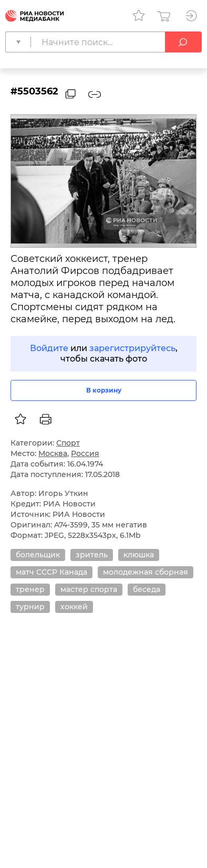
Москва (53, 453)
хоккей (74, 607)
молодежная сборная (146, 572)
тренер (30, 589)
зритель (92, 555)
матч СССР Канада (51, 572)
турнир (30, 607)
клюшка (139, 555)
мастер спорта (89, 589)
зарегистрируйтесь (132, 348)
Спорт (68, 443)
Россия (85, 453)
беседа (147, 589)
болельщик (38, 555)
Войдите (49, 348)
